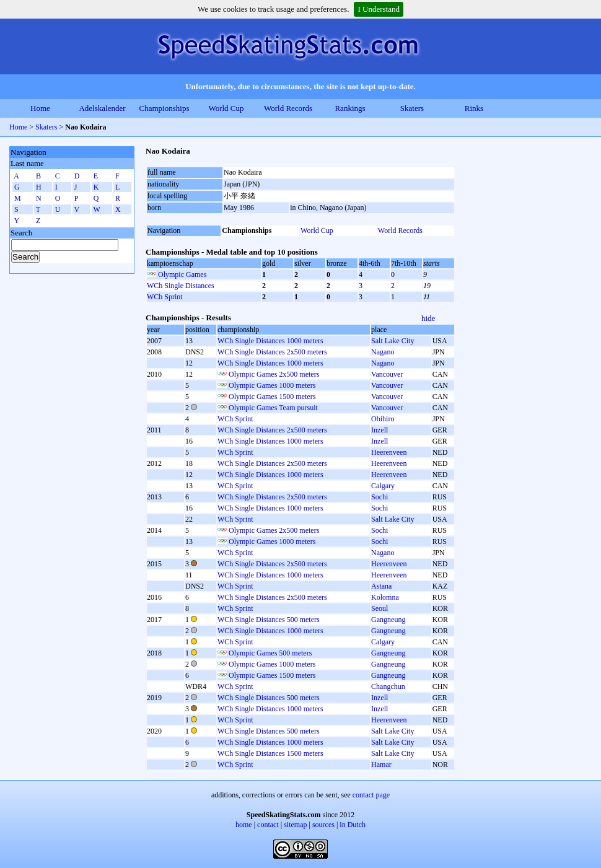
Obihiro (383, 419)
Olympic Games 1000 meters (272, 385)
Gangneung (388, 620)
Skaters (412, 108)
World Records (288, 108)
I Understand (379, 9)
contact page (371, 795)
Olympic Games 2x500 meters (274, 374)
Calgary (383, 486)
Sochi (379, 497)
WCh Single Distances (181, 286)
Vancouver (387, 374)
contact (268, 825)
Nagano (383, 352)
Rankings (350, 108)
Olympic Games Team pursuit (273, 408)
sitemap (295, 825)
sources (323, 825)
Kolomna (385, 597)
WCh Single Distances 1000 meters (270, 341)
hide (428, 318)
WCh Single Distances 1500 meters (270, 753)
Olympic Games (182, 274)
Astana (381, 586)
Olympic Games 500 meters (270, 653)
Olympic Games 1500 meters (272, 397)
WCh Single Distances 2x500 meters (272, 352)
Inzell (379, 430)
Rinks (474, 108)
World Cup (226, 108)
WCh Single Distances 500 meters (269, 620)
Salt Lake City (393, 341)
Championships (165, 108)
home (244, 825)
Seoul (379, 608)
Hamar (381, 765)
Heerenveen (389, 452)
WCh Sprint (165, 297)
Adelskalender (102, 108)
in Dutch (353, 825)
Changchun (388, 686)
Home (40, 108)
